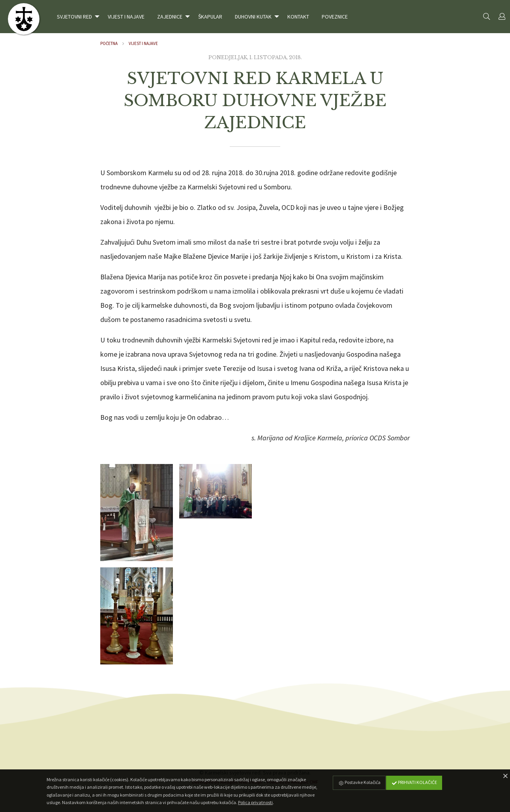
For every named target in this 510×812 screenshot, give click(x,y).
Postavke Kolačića (359, 782)
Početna (109, 43)
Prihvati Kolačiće (414, 782)
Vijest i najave (143, 43)
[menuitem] (76, 17)
